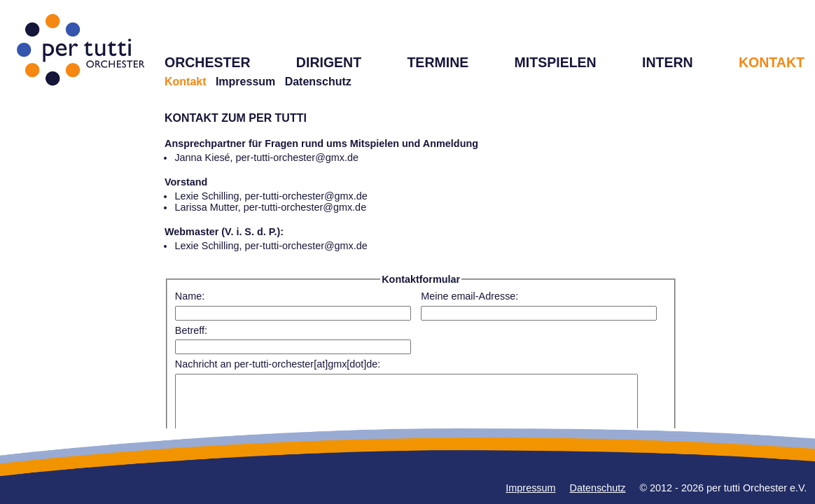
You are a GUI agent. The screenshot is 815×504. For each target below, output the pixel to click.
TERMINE (438, 62)
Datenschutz (318, 82)
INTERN (668, 62)
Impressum (245, 82)
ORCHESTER (208, 62)
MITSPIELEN (556, 62)
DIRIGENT (329, 62)
